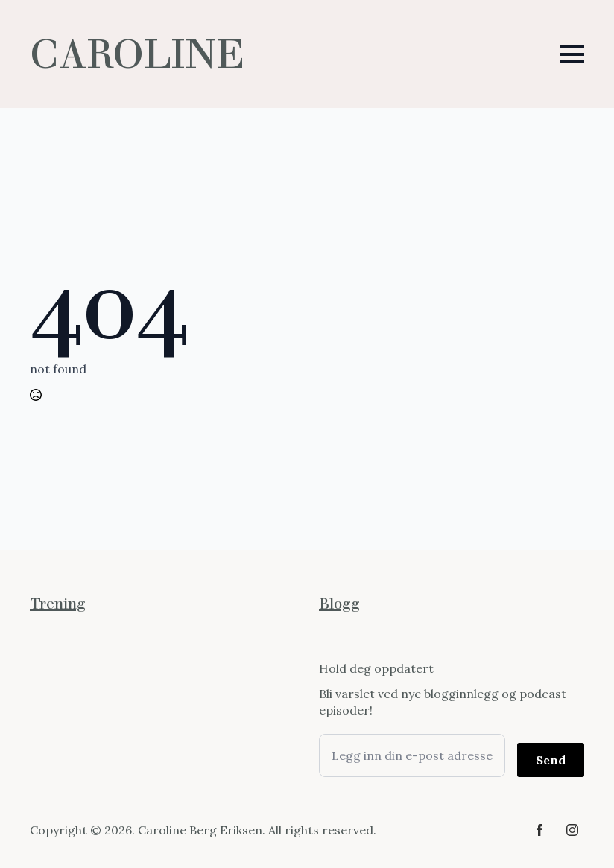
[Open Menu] (572, 54)
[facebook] (539, 830)
